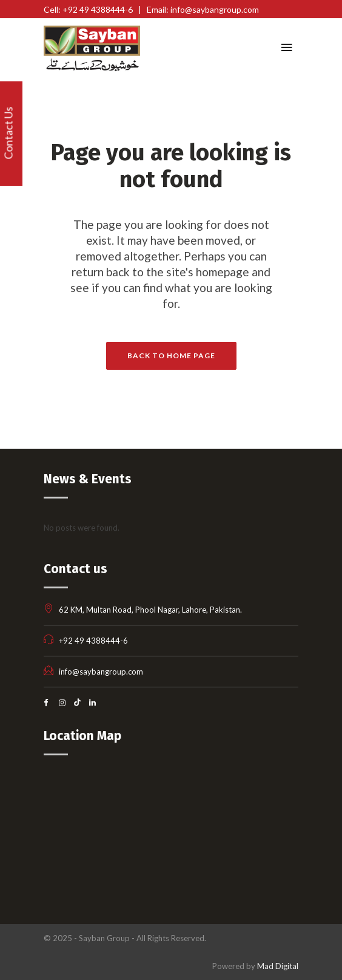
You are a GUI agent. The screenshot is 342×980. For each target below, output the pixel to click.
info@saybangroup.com (101, 672)
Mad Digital (278, 966)
